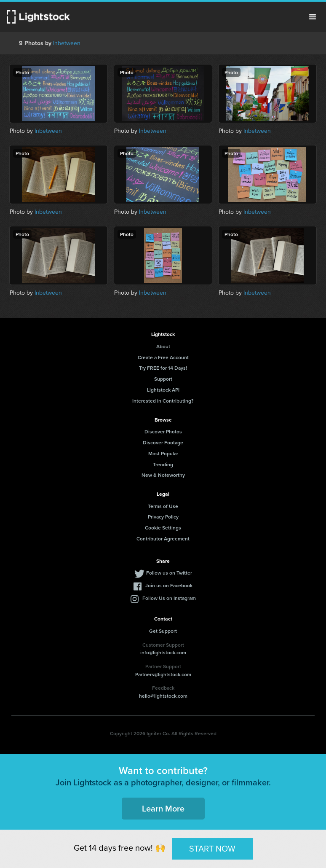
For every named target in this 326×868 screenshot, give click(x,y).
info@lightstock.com (163, 652)
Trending (163, 464)
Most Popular (163, 453)
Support (163, 379)
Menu (313, 17)
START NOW (212, 849)
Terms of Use (163, 506)
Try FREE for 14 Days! (163, 368)
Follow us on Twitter (169, 573)
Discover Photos (163, 431)
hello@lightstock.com (163, 696)
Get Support (163, 631)
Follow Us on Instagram (169, 598)
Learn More (163, 808)
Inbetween (67, 43)
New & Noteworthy (163, 475)
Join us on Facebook (169, 585)
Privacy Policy (163, 517)
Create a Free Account (163, 357)
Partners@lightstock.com (163, 674)
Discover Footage (163, 442)
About (163, 346)
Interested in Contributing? (163, 401)
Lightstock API (163, 390)
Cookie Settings (163, 528)
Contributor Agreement (163, 539)
